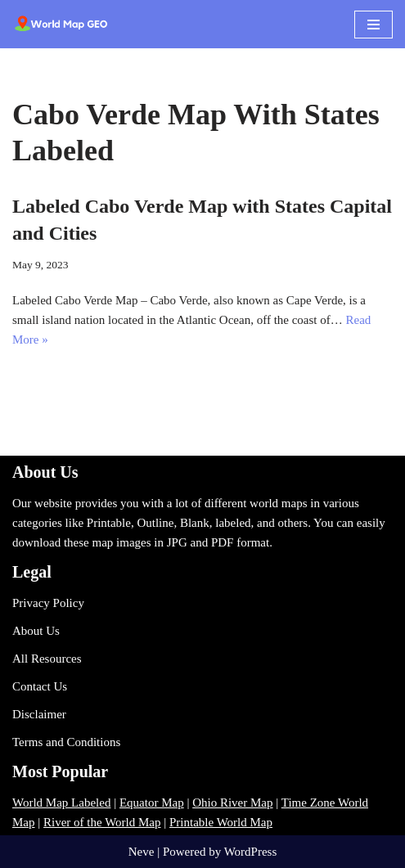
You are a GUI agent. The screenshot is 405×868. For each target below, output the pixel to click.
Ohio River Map (232, 803)
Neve (142, 852)
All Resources (47, 659)
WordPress (251, 852)
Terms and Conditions (66, 742)
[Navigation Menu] (373, 25)
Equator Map (152, 803)
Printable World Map (221, 822)
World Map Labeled (61, 803)
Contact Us (40, 686)
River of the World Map (102, 822)
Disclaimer (39, 714)
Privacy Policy (48, 603)
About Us (36, 631)
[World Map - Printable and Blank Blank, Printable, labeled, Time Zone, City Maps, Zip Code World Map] (61, 24)
